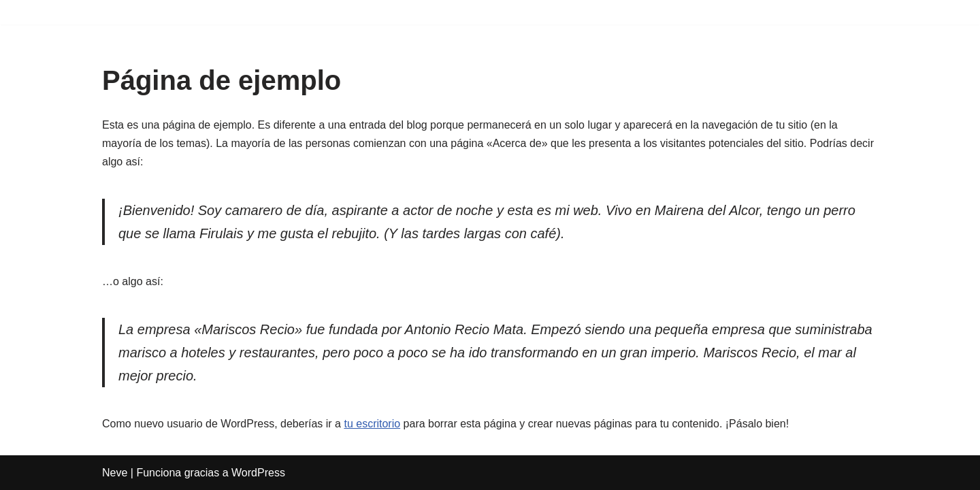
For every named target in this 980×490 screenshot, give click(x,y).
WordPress (258, 473)
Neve (115, 473)
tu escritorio (372, 424)
